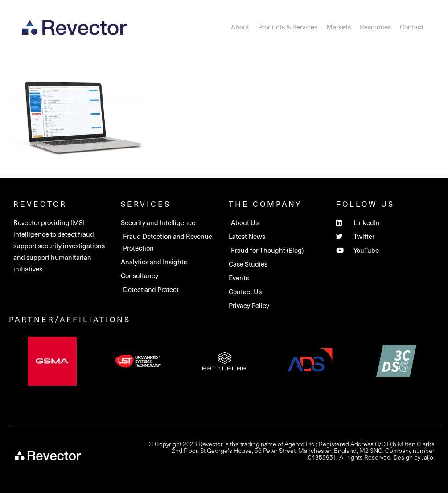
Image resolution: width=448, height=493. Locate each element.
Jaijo (427, 457)
